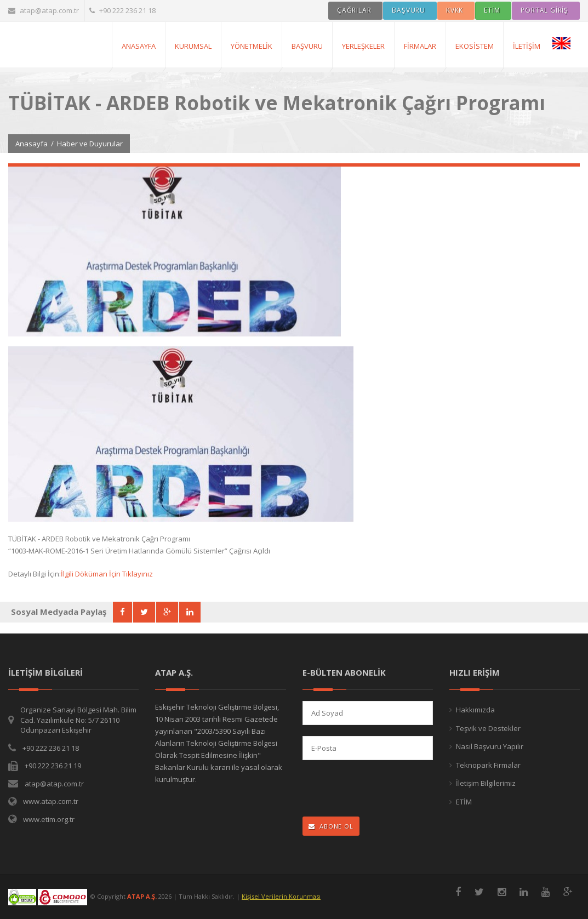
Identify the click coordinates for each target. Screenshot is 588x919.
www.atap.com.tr (51, 801)
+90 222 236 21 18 (122, 10)
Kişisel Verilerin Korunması (281, 896)
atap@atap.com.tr (44, 10)
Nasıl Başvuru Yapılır (490, 746)
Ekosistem (475, 46)
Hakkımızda (475, 710)
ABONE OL (331, 826)
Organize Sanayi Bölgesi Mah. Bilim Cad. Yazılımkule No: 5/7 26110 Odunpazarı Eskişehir (78, 720)
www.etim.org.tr (49, 819)
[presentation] (374, 789)
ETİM (464, 802)
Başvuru (307, 46)
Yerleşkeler (363, 46)
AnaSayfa (139, 46)
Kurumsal (193, 46)
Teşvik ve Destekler (488, 728)
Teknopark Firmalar (488, 765)
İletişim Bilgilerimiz (486, 783)
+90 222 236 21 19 (53, 766)
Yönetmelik (252, 46)
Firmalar (420, 46)
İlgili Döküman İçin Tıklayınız (107, 574)
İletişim (527, 46)
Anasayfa (32, 144)
